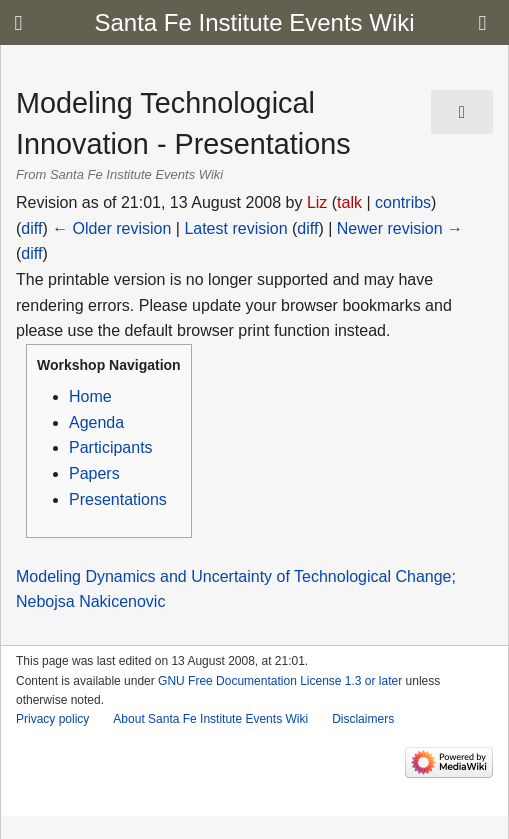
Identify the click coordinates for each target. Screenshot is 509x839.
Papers (94, 473)
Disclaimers (363, 719)
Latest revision (235, 228)
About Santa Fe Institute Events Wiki (210, 719)
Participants (111, 447)
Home (90, 396)
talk (349, 202)
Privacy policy (52, 719)
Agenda (96, 422)
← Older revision (111, 228)
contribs (403, 202)
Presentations (118, 499)
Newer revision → (400, 228)
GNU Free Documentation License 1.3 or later (280, 681)
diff (31, 228)
